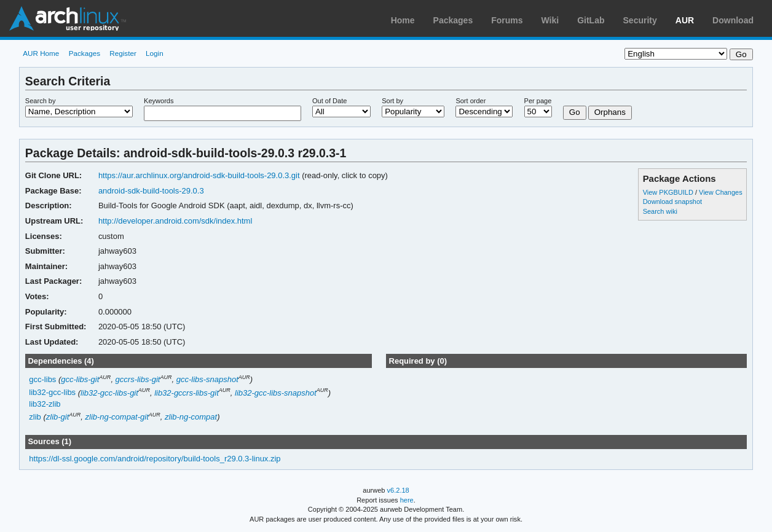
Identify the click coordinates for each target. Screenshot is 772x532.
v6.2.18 (398, 490)
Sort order (471, 101)
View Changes (721, 192)
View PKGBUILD (669, 192)
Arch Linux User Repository (68, 18)
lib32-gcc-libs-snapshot (276, 393)
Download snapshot (672, 201)
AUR (685, 20)
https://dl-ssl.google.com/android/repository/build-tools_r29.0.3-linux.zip (155, 459)
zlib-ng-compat (191, 417)
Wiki (550, 20)
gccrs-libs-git (138, 379)
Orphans (610, 112)
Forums (507, 20)
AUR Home (41, 53)
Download (733, 20)
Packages (453, 20)
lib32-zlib (45, 404)
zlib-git (58, 417)
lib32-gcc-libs (52, 393)
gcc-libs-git (80, 379)
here (407, 500)
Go (575, 112)
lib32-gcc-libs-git (109, 393)
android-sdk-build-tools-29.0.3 (151, 191)
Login (155, 53)
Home (403, 20)
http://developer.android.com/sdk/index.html (175, 221)
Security (640, 20)
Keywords (159, 101)
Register (123, 53)
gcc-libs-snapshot (207, 379)
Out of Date (329, 101)
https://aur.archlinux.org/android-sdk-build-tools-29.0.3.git (199, 175)
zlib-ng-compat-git (117, 417)
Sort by (392, 101)
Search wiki (660, 211)
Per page (538, 101)
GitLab (591, 20)
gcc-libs (42, 379)
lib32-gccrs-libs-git (187, 393)
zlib (35, 417)
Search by (41, 101)
